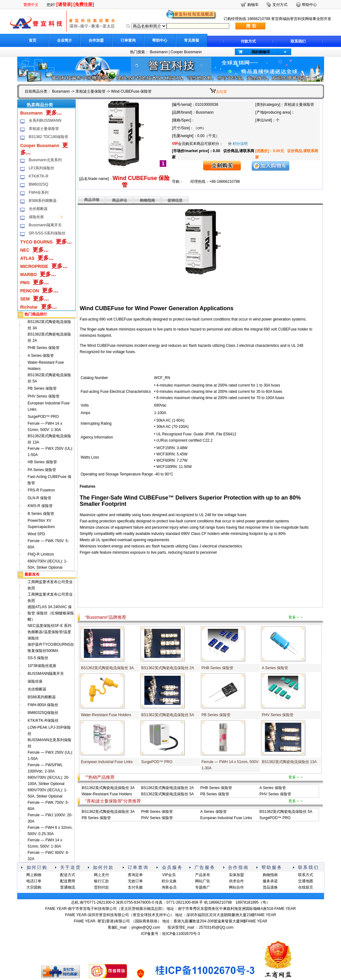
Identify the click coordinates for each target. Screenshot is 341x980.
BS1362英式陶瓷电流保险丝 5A (168, 715)
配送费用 (68, 881)
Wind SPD (36, 534)
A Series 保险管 (41, 356)
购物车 (253, 5)
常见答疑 (192, 40)
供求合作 (236, 881)
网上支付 (101, 875)
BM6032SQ (39, 184)
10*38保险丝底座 (42, 666)
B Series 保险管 (41, 514)
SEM (25, 299)
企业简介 (65, 40)
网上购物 (34, 875)
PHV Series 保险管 (43, 396)
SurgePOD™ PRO (43, 417)
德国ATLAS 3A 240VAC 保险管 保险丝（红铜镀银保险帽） (51, 613)
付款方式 (248, 41)
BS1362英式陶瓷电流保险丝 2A (168, 668)
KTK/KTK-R (39, 176)
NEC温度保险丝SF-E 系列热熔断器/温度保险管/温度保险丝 (49, 632)
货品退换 (270, 887)
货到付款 (101, 887)
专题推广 (203, 887)
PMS (25, 283)
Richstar (29, 307)
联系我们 (298, 41)
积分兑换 (169, 881)
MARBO (29, 275)
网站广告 (203, 881)
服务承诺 (270, 881)
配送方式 (68, 875)
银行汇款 (101, 881)
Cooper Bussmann (186, 52)
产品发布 (203, 875)
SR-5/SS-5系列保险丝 (47, 233)
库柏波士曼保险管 (90, 91)
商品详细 (92, 200)
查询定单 (135, 875)
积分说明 (240, 144)
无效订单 (135, 881)
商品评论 (120, 200)
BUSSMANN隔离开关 (46, 674)
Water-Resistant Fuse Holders (106, 715)
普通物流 (68, 887)
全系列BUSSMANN (45, 121)
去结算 (221, 92)
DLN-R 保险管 (39, 498)
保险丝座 (36, 217)
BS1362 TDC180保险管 (49, 137)
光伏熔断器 (38, 209)
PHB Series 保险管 (43, 348)
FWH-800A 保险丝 (43, 705)
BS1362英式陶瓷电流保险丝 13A (289, 762)
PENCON (30, 291)
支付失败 (135, 887)
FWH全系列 (39, 192)
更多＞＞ (296, 617)
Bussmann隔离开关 (45, 225)
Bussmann (159, 52)
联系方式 (306, 875)
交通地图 (306, 881)
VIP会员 (169, 875)
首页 (33, 40)
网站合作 (236, 887)
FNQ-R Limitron (41, 554)
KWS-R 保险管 (40, 506)
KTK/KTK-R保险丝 (43, 721)
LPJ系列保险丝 (41, 168)
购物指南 (147, 200)
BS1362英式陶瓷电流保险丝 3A (107, 668)
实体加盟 (236, 875)
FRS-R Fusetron (41, 490)
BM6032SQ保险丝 (43, 713)
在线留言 (306, 887)
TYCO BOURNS (36, 242)
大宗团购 (34, 887)
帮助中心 (160, 40)
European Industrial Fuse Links (107, 762)
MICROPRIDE (34, 266)
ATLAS (28, 258)
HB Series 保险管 (42, 462)
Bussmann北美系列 (45, 160)
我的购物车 (261, 52)
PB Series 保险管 (42, 388)
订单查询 (128, 40)
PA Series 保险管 (42, 470)
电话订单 (34, 881)
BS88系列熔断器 (43, 201)
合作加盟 (96, 40)
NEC (25, 250)
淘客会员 (169, 887)
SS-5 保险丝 (38, 658)
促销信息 (175, 200)
